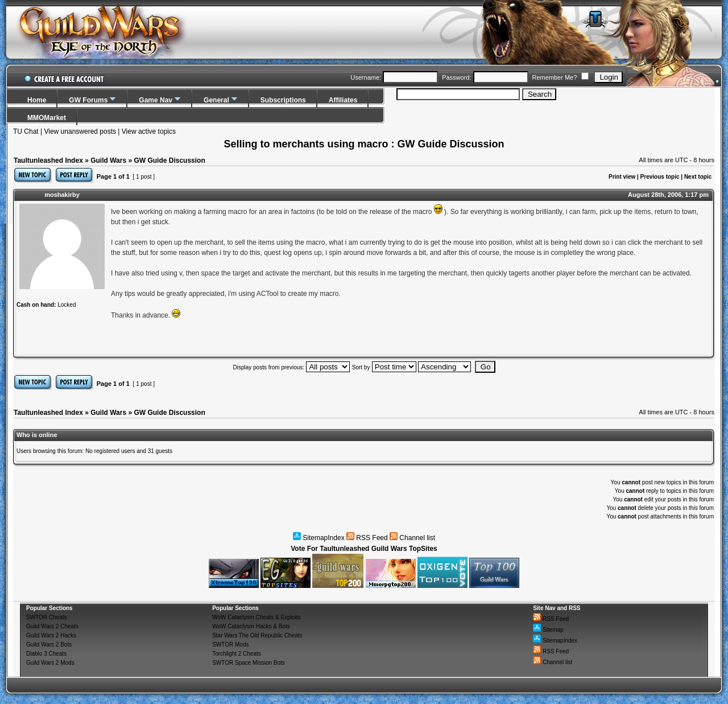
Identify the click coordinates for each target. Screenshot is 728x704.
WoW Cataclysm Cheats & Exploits (256, 617)
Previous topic (660, 177)
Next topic (698, 177)
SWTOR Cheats (47, 617)
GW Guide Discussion (169, 160)
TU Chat (26, 131)
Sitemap (548, 630)
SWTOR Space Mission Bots (249, 663)
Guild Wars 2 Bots (49, 645)
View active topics (149, 131)
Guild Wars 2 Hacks (51, 635)
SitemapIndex (319, 538)
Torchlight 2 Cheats (237, 654)
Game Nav (156, 100)
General (216, 100)
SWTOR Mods (230, 645)
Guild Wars (108, 160)
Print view (622, 177)
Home (37, 100)
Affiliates (343, 100)
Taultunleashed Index (48, 160)
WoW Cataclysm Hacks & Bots (251, 626)
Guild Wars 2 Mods (50, 663)
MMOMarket (47, 118)
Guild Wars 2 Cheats (52, 626)
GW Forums (88, 100)
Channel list (412, 538)
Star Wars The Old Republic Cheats (257, 635)
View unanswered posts (80, 131)
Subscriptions (283, 100)
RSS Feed (367, 538)
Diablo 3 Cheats (46, 654)
